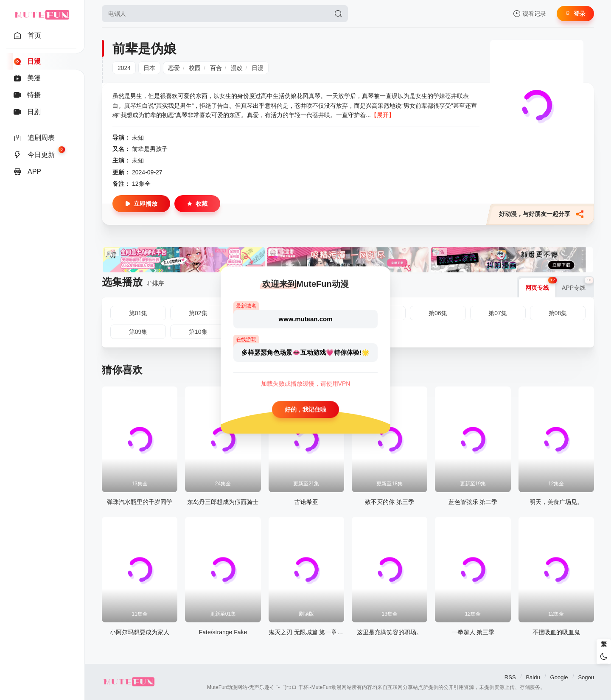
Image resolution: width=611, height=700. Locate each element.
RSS (510, 677)
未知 (138, 137)
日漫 (258, 68)
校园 (195, 68)
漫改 (237, 68)
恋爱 (174, 68)
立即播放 (141, 204)
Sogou (586, 677)
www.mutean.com (306, 319)
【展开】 (383, 115)
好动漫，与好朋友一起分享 (541, 214)
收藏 (197, 204)
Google (559, 677)
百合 (216, 68)
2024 (124, 68)
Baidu (533, 677)
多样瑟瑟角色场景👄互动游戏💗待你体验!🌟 (305, 352)
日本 (149, 68)
